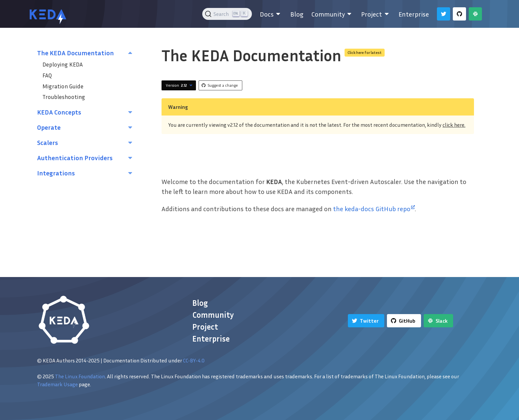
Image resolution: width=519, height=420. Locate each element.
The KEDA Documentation (75, 53)
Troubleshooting (64, 97)
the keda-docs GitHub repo (374, 209)
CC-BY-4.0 (194, 360)
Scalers (47, 142)
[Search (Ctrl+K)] (227, 14)
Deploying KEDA (63, 64)
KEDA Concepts (59, 112)
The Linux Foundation (80, 376)
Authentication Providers (75, 158)
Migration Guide (63, 86)
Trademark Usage (57, 384)
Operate (49, 127)
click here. (454, 125)
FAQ (47, 75)
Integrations (56, 173)
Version (180, 85)
